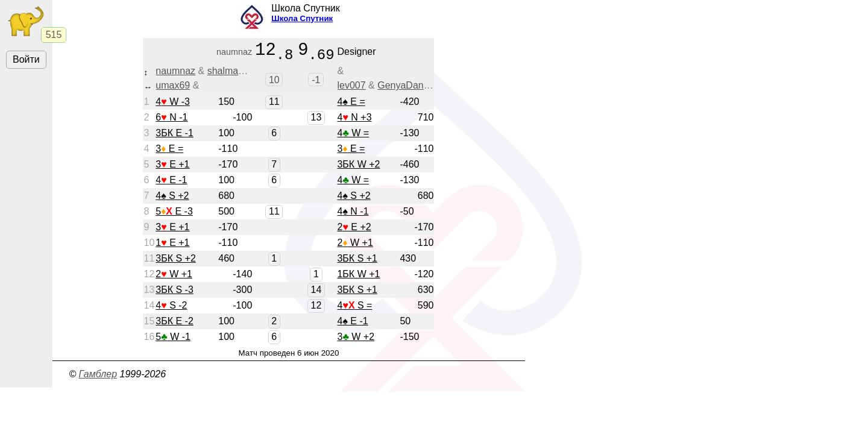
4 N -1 (353, 215)
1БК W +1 (358, 278)
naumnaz (175, 75)
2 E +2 (354, 231)
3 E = (169, 153)
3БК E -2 (175, 325)
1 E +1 (172, 247)
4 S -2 (171, 310)
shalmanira (231, 75)
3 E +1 (172, 168)
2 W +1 (355, 247)
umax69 (173, 90)
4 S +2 (172, 200)
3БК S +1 (357, 263)
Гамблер (98, 378)
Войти (26, 59)
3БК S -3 (175, 294)
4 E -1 (171, 184)
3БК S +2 (176, 263)
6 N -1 (171, 121)
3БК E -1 (175, 137)
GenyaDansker (410, 90)
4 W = (353, 137)
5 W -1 (173, 341)
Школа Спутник (302, 18)
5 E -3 (174, 215)
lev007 (351, 90)
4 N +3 (354, 121)
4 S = (354, 310)
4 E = (351, 106)
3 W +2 (356, 341)
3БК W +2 (358, 168)
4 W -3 (173, 106)
